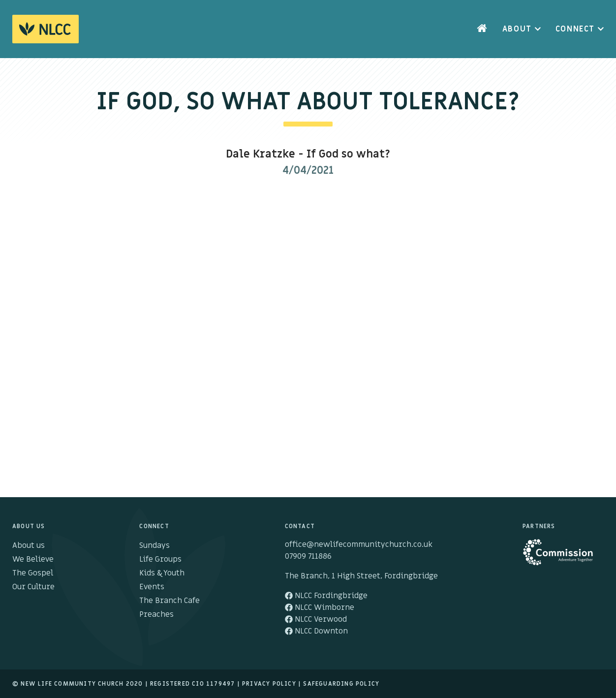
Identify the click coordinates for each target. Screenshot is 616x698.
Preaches (156, 614)
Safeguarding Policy (341, 684)
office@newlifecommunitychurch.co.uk (359, 544)
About (517, 29)
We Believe (33, 559)
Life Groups (160, 559)
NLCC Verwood (316, 619)
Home (482, 29)
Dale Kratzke (261, 154)
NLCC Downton (316, 631)
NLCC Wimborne (320, 607)
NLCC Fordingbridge (326, 596)
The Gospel (33, 573)
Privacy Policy (269, 684)
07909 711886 (308, 556)
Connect (575, 29)
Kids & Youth (162, 573)
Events (152, 587)
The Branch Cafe (169, 601)
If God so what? (348, 154)
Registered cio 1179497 (192, 684)
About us (29, 545)
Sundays (154, 545)
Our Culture (33, 587)
